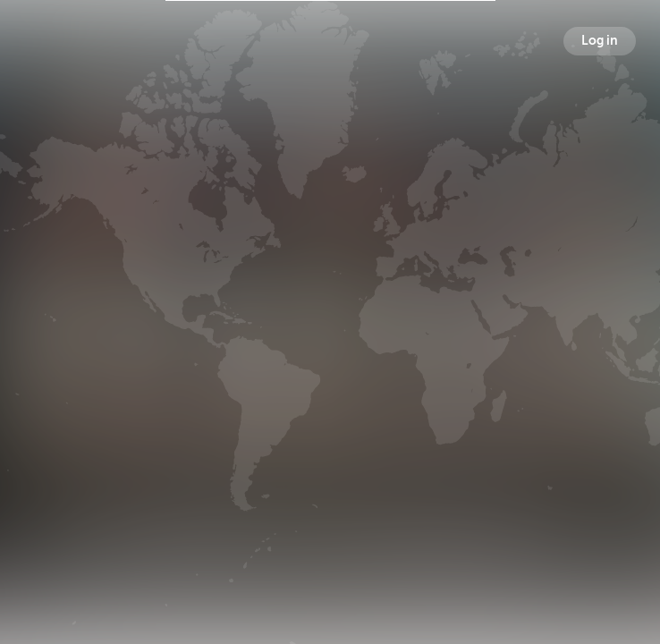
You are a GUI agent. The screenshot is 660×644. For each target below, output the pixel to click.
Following (418, 339)
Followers (334, 339)
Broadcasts (247, 339)
